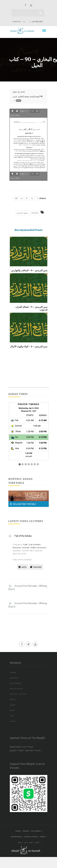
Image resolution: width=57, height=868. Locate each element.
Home (13, 673)
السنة (12, 710)
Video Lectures (38, 548)
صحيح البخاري (23, 96)
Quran (14, 678)
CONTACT (17, 22)
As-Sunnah (16, 683)
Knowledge (17, 689)
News (13, 699)
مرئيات (13, 721)
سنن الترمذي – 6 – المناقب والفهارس (29, 270)
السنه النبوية (35, 96)
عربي (15, 96)
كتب (12, 715)
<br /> (29, 434)
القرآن (13, 705)
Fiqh (25, 544)
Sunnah (26, 548)
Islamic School (18, 694)
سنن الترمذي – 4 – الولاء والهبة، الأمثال (29, 346)
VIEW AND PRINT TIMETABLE (23, 504)
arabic (35, 213)
